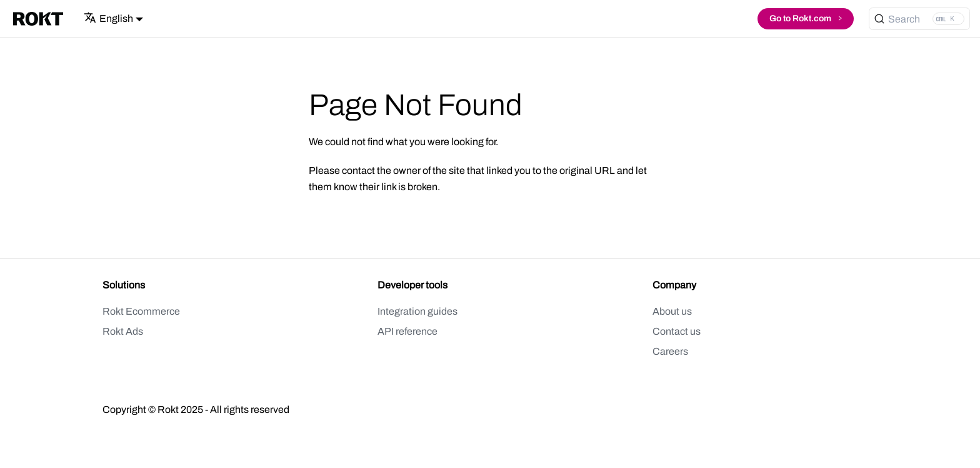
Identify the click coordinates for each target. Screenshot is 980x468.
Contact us (677, 331)
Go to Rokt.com (806, 17)
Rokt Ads (123, 331)
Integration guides (417, 311)
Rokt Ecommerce (141, 311)
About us (672, 311)
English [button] (108, 18)
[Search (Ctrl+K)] (919, 19)
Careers (670, 351)
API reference (407, 331)
